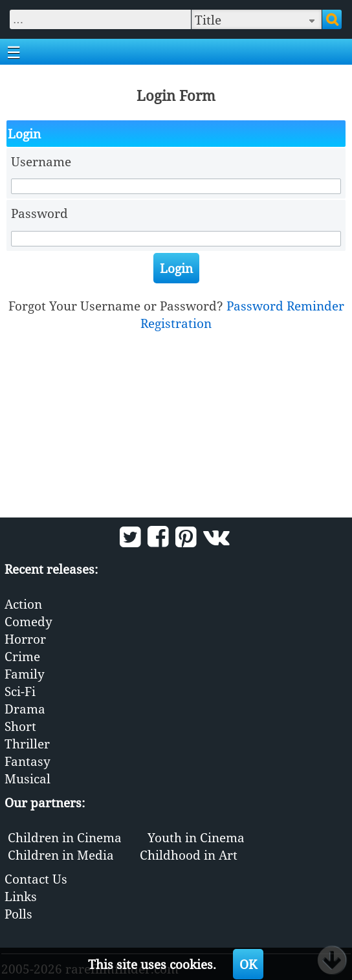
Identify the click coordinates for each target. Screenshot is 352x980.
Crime (22, 656)
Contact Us (36, 879)
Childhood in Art (189, 855)
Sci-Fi (20, 691)
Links (21, 896)
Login (176, 268)
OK (248, 964)
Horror (25, 639)
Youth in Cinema (196, 837)
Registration (176, 323)
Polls (18, 914)
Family (25, 674)
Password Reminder (285, 306)
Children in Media (61, 855)
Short (20, 726)
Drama (25, 709)
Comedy (28, 621)
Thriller (27, 744)
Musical (27, 779)
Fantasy (27, 761)
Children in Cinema (65, 837)
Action (23, 604)
